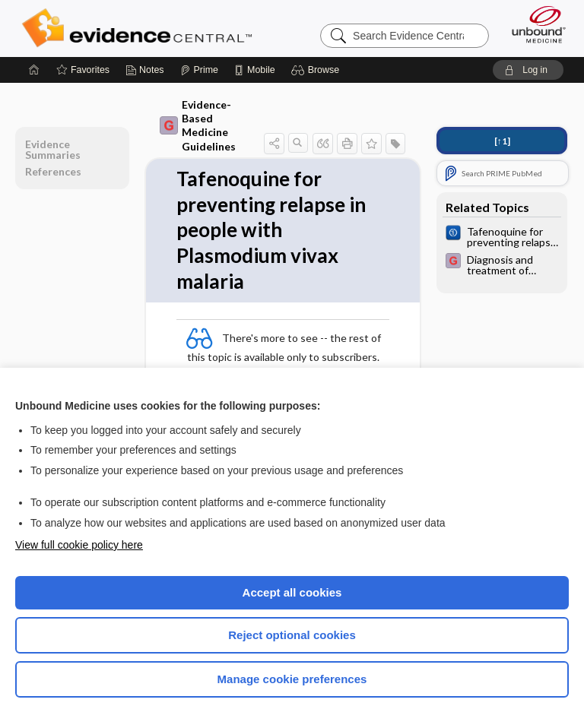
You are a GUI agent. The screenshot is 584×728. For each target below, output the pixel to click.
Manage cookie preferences (292, 679)
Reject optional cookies (292, 635)
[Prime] (199, 70)
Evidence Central (140, 28)
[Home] (34, 70)
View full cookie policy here (79, 545)
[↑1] (502, 141)
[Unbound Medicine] (534, 24)
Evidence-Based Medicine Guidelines (198, 125)
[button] (317, 70)
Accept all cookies (292, 592)
